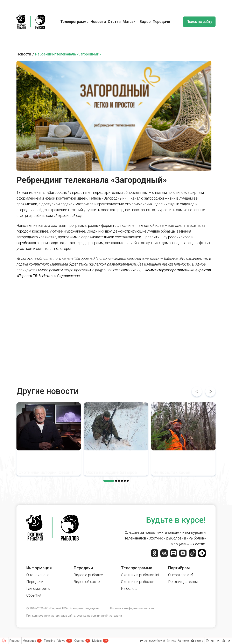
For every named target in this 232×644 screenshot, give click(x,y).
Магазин (130, 22)
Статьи (114, 22)
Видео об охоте (87, 582)
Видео (145, 22)
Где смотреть (38, 588)
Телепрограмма (74, 22)
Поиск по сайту (199, 22)
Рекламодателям (183, 582)
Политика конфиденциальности (132, 608)
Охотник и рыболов (138, 582)
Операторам (181, 575)
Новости (98, 22)
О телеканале (38, 575)
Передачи (161, 22)
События (34, 595)
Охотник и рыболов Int (140, 575)
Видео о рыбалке (88, 575)
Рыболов (129, 588)
